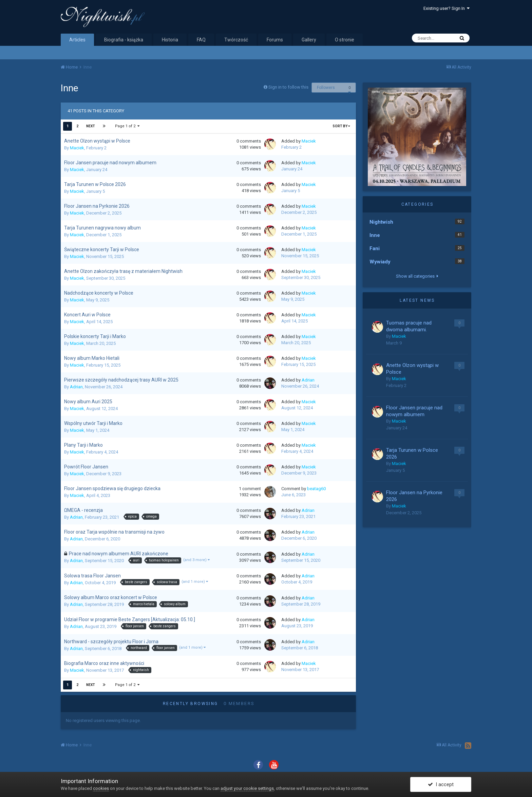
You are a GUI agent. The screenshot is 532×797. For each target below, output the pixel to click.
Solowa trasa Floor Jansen (92, 576)
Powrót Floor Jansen (86, 467)
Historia (170, 40)
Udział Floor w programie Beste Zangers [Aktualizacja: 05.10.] (130, 619)
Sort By (341, 126)
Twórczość (236, 40)
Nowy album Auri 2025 (88, 402)
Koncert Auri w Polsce (87, 315)
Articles (77, 40)
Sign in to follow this (288, 87)
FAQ (201, 40)
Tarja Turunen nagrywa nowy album (102, 228)
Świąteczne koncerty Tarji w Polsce (102, 249)
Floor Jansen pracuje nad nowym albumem (110, 163)
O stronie (345, 40)
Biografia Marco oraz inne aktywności (104, 663)
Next (91, 126)
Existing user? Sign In (446, 8)
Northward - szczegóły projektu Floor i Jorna (111, 642)
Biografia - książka (124, 40)
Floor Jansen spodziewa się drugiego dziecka (112, 488)
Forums (275, 40)
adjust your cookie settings (247, 788)
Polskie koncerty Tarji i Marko (95, 336)
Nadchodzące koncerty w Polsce (99, 293)
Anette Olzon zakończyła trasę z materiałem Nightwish (123, 271)
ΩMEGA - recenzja (83, 510)
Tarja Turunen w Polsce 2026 (95, 184)
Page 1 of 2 (127, 126)
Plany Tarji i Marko (83, 445)
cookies (101, 788)
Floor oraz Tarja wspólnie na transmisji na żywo (114, 532)
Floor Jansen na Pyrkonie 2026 (97, 206)
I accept (441, 784)
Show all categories (417, 276)
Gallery (309, 40)
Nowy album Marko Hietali (92, 358)
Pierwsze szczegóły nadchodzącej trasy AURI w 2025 (121, 380)
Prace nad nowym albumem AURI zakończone (119, 554)
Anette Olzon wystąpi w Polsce (97, 141)
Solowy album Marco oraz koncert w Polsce (111, 597)
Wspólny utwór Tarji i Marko (93, 423)
